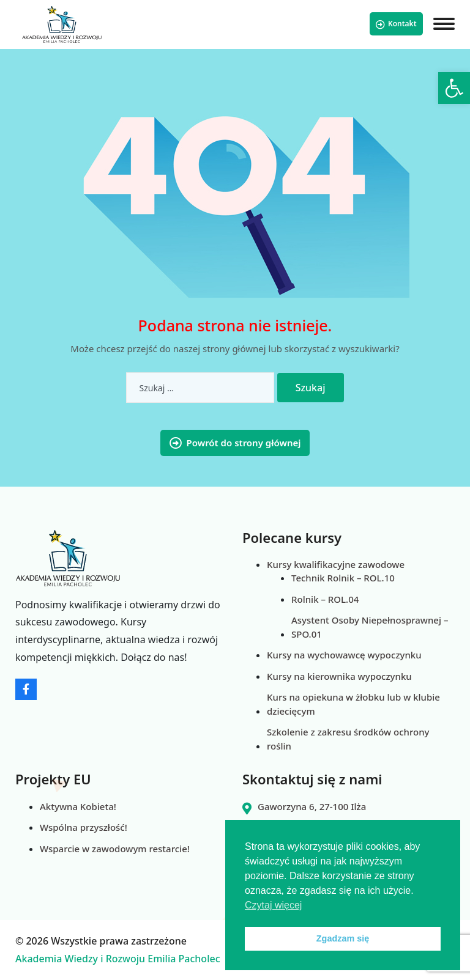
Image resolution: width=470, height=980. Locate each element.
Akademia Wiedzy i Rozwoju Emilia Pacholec (118, 959)
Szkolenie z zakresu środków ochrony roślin (348, 739)
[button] (454, 88)
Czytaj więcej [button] (273, 905)
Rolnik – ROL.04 (325, 599)
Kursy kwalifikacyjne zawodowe (336, 564)
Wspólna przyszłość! (84, 827)
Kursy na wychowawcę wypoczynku (344, 655)
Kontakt (396, 24)
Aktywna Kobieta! (78, 806)
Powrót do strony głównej (235, 443)
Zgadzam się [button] (343, 938)
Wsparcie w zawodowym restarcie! (115, 849)
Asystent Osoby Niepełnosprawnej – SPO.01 (370, 627)
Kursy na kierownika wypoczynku (339, 676)
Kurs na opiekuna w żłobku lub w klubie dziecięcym (353, 704)
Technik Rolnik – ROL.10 (343, 578)
